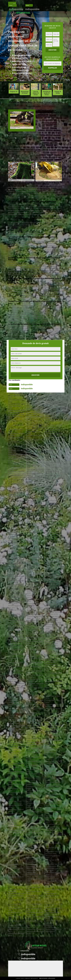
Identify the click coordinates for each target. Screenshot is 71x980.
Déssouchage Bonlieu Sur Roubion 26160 (16, 603)
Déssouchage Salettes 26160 (53, 678)
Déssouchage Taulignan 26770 (53, 733)
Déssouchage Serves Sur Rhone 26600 (54, 706)
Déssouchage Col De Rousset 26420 (52, 926)
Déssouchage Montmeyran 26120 (35, 684)
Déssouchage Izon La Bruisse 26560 (34, 449)
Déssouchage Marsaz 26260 (34, 563)
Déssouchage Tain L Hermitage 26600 (52, 729)
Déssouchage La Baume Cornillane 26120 (16, 519)
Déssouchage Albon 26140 (17, 404)
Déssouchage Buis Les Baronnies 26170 (15, 642)
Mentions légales (47, 978)
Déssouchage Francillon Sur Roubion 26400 (34, 397)
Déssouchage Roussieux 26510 (53, 468)
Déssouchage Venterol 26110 (53, 808)
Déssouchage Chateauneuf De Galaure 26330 (17, 727)
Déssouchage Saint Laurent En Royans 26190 (54, 579)
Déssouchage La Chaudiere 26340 (14, 756)
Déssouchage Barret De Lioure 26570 (16, 493)
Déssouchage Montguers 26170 (35, 663)
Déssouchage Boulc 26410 (17, 614)
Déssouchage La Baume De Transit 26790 (16, 523)
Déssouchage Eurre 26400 (17, 894)
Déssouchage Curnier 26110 (15, 846)
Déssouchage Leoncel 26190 (34, 504)
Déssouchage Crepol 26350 (15, 827)
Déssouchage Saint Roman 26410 (54, 649)
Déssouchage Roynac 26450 (52, 472)
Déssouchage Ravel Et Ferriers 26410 (34, 905)
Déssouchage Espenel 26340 (15, 882)
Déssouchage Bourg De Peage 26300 (16, 621)
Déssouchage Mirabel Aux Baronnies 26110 (35, 584)
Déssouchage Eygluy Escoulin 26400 (15, 905)
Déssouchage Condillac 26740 (16, 806)
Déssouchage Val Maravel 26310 (16, 935)
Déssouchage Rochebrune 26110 (54, 397)
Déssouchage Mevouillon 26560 (35, 579)
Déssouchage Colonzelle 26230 (16, 794)
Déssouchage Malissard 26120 (34, 533)
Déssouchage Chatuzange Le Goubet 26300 (16, 748)
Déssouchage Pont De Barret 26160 (34, 859)
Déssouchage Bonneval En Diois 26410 (17, 607)
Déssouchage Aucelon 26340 (15, 460)
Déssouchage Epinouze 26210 (16, 869)
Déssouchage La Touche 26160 (53, 750)
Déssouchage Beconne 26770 (15, 569)
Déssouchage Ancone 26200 (15, 422)
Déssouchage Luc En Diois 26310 (35, 521)
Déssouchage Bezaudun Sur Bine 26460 (16, 598)
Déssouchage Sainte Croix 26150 (54, 525)
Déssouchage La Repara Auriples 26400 (16, 468)
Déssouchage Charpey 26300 (15, 710)
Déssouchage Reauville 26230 (34, 909)
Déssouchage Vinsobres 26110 (53, 844)
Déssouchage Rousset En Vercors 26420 (54, 930)
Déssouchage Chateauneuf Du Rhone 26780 (17, 735)
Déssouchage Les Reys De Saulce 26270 (54, 905)
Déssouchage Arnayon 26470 (15, 439)
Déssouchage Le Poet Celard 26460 (34, 825)
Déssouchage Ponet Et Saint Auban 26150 (34, 846)
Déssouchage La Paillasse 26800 (54, 882)
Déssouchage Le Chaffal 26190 (16, 655)
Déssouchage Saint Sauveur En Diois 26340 (53, 653)
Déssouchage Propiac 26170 (34, 888)
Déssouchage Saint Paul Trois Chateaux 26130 (53, 636)
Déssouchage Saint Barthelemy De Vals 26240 (54, 506)
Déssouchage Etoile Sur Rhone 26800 (16, 890)
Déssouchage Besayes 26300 (15, 590)
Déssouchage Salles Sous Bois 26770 (54, 682)
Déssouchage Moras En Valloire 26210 (34, 714)
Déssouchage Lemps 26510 (33, 495)
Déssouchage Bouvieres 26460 (16, 634)
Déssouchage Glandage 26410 (34, 418)
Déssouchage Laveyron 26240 (34, 491)
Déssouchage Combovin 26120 (16, 798)
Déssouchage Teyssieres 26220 (53, 741)
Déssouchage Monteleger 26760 (35, 642)
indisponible (27, 384)
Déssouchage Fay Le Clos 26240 (16, 922)
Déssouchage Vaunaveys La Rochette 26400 (54, 800)
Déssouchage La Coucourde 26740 (14, 823)
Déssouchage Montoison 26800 (35, 693)
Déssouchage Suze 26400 (54, 725)
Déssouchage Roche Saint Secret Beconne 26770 (54, 426)
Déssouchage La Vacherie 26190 (54, 886)
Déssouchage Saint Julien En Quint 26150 (54, 567)
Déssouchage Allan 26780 (16, 412)
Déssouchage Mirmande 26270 (34, 596)
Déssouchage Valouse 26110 (53, 792)
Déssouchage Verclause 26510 (53, 817)
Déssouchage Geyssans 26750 (34, 409)
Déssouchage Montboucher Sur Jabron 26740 (35, 621)
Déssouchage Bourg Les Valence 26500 (16, 626)
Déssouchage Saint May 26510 (53, 609)
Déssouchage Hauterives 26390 (35, 441)
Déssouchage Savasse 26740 (53, 697)
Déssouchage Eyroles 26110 (15, 914)
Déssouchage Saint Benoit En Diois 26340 (54, 510)
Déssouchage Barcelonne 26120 (16, 485)
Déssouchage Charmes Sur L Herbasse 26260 (17, 701)
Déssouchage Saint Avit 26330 (53, 498)
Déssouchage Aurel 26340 (16, 465)
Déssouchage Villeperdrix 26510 (54, 840)
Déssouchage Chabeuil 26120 (15, 647)
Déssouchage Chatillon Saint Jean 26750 (15, 743)
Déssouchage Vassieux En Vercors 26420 (54, 796)
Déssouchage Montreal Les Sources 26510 (35, 697)
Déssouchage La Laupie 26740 (34, 479)
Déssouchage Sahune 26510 (53, 476)
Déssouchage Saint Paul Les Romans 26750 (53, 632)
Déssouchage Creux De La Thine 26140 (54, 869)
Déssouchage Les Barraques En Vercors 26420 (52, 896)
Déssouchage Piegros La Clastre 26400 (35, 796)
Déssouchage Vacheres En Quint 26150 (54, 775)
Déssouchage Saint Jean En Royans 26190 (53, 563)
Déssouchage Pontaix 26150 (34, 855)
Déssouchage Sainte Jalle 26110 (54, 558)
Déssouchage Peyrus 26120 (33, 787)
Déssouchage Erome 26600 (15, 874)
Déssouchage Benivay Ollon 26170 (15, 586)
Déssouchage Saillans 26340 (53, 481)
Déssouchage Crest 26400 (16, 831)
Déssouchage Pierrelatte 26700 (34, 800)
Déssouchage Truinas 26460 (52, 764)
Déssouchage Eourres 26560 (15, 397)
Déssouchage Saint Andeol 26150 (54, 489)
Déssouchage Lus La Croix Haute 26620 (35, 525)
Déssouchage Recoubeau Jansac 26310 (35, 914)
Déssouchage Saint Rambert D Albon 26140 (53, 640)
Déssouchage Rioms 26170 (35, 929)
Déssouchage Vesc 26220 (54, 833)
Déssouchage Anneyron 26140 (16, 430)
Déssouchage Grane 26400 (35, 425)
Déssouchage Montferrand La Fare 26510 (35, 655)
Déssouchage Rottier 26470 (52, 455)
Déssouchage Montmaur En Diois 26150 (34, 680)
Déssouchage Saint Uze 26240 (53, 670)
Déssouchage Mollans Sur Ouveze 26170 (35, 609)
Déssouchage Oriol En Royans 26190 (34, 754)
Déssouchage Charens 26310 (15, 697)
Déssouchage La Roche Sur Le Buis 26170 (53, 434)
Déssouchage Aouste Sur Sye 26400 (16, 434)
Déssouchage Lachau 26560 (34, 466)
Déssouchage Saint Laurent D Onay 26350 (53, 575)
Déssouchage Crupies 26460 (15, 842)
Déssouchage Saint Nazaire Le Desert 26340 (53, 621)
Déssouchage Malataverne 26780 (35, 529)
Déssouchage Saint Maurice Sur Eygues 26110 (54, 605)
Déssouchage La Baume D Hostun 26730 (17, 527)
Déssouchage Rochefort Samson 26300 (53, 413)
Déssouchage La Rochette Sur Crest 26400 (54, 443)
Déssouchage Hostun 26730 (34, 445)
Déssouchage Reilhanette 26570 (35, 918)
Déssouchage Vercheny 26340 (53, 813)
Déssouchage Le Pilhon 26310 (34, 808)
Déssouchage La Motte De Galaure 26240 (35, 727)
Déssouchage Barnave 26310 (15, 489)
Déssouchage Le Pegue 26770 (34, 766)
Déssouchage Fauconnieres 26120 (52, 878)
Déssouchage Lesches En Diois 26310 (35, 508)
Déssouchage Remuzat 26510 (34, 922)
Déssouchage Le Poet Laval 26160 (34, 834)
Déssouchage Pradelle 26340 (34, 880)
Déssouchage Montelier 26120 (34, 647)
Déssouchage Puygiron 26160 (34, 893)
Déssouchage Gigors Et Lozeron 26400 (34, 413)
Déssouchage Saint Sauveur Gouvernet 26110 (54, 657)
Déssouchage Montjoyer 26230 (34, 672)
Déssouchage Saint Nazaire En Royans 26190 (54, 617)
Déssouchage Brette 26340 (17, 639)
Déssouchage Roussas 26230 (53, 460)
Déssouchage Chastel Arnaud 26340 (15, 714)
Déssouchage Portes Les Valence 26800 (35, 871)
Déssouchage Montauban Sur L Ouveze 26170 (35, 613)
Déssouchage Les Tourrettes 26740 (51, 754)
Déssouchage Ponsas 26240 (34, 850)
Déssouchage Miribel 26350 (33, 592)
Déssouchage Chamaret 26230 (16, 672)
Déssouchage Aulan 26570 (17, 463)
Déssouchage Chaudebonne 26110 (15, 752)
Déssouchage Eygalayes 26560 (16, 897)
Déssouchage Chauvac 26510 (15, 760)
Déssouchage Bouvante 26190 (16, 630)
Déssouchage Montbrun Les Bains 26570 (34, 630)
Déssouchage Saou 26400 (54, 686)
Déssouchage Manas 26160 (33, 537)
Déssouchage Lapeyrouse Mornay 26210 (35, 470)
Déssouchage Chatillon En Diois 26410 (16, 739)
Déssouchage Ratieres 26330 (34, 901)
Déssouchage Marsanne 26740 (34, 558)
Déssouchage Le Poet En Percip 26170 (35, 829)
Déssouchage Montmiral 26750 (34, 689)
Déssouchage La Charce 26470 (16, 693)
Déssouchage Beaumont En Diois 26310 (16, 535)
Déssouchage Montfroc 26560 (34, 659)
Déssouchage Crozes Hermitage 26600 (15, 838)
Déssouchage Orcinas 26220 (34, 750)
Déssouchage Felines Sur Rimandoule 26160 (16, 926)
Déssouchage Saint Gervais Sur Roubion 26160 (52, 553)
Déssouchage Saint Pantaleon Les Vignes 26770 (52, 627)
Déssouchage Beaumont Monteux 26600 (16, 544)
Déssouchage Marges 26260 (34, 550)
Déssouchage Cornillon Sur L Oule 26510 (17, 819)
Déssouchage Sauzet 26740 (52, 693)
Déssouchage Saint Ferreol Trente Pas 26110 (54, 548)
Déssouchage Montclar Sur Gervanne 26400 (35, 638)
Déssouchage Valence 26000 (53, 787)
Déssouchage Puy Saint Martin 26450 (34, 897)
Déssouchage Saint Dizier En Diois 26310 (54, 529)
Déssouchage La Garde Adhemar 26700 (34, 401)
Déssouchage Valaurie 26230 (53, 779)
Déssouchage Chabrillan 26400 (16, 651)
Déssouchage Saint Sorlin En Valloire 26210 (54, 661)
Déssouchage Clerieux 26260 (15, 781)
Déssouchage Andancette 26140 (16, 426)
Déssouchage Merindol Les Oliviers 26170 (35, 575)
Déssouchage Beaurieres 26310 (16, 552)
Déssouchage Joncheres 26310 (35, 458)
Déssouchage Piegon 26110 (33, 792)
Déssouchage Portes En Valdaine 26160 (34, 867)
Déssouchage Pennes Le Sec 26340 (35, 775)
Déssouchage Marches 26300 (34, 546)
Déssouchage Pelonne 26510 (34, 771)
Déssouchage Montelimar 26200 (35, 651)
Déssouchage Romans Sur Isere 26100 (54, 447)
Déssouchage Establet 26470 (15, 886)
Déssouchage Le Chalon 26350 (16, 663)
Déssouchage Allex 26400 (16, 415)
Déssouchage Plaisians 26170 (34, 817)
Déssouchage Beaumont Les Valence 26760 (16, 540)
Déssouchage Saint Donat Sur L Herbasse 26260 (54, 533)
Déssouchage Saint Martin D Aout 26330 (54, 592)
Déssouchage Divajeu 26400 (15, 857)
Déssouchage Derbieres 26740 (53, 874)
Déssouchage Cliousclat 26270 (16, 785)
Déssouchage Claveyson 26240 (16, 773)
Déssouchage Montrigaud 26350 (35, 701)
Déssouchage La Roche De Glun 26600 (54, 405)
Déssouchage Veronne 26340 (53, 825)
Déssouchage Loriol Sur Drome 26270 (34, 516)
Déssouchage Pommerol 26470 (34, 842)
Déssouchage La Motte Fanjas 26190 (34, 731)
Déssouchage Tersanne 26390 (53, 737)
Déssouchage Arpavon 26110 (15, 443)
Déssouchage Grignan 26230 (34, 432)
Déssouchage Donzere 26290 (15, 861)
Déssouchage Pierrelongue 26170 (35, 804)
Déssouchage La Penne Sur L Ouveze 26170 (34, 779)
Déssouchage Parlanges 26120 (53, 914)
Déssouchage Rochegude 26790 (54, 422)
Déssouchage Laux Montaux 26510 (33, 483)
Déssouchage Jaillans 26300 (52, 861)
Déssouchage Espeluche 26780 (16, 878)
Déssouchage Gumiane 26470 (34, 437)
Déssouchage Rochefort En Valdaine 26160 (54, 409)
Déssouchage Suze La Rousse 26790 (53, 722)
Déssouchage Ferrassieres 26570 (17, 930)
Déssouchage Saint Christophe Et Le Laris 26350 (53, 520)
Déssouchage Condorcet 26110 (16, 811)
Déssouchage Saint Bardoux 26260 (52, 502)
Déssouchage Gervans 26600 (53, 857)
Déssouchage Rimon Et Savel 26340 (34, 926)
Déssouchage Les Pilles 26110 (34, 813)
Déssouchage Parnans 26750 (34, 762)
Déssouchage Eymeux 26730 (15, 909)
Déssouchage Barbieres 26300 (16, 481)
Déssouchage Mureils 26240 (34, 739)
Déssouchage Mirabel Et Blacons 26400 (34, 588)
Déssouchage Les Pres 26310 (34, 884)
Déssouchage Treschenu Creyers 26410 (53, 758)
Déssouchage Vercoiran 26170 (53, 821)
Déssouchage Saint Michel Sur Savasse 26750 (54, 613)
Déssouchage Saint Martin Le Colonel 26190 (54, 600)
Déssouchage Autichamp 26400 (16, 472)
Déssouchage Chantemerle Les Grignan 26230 (17, 684)
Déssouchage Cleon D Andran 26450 (15, 777)
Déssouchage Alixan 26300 (17, 410)
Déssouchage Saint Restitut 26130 (52, 645)
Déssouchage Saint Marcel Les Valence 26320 (54, 588)
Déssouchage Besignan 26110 (16, 594)
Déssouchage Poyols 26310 (33, 876)
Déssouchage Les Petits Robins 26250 (53, 901)
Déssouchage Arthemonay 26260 (16, 447)
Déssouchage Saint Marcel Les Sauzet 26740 (54, 584)
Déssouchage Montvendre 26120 (35, 710)
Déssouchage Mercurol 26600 (34, 571)
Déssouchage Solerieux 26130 (53, 710)
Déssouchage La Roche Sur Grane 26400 (53, 430)
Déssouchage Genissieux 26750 (35, 405)
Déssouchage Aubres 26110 (15, 455)
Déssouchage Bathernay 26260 (16, 502)
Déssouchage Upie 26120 (54, 772)
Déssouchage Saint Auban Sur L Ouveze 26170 (54, 493)
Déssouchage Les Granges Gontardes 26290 (35, 428)
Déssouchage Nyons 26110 (35, 742)
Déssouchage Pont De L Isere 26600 (34, 863)
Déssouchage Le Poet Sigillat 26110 (34, 838)
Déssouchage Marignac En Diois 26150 (35, 554)
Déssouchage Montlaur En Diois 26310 (35, 676)
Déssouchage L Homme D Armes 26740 (54, 909)
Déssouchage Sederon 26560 (53, 701)
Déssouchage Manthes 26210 (34, 542)
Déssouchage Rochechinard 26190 (52, 401)
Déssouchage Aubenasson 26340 (17, 451)
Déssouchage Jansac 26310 (34, 453)
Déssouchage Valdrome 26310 (53, 783)
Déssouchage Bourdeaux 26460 (16, 617)
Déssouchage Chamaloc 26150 (16, 668)
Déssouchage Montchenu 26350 (35, 634)
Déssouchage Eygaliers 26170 (16, 901)
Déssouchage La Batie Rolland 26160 (15, 514)
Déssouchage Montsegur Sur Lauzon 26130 (35, 706)
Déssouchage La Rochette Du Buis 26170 (54, 439)
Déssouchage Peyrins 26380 (34, 783)
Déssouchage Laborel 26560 (34, 462)
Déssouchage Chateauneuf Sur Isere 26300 (17, 731)
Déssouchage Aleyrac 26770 (15, 407)
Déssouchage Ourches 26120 (34, 758)
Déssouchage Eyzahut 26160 (15, 918)
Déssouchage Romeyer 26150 (53, 451)
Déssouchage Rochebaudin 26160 (35, 932)
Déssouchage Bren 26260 (16, 637)
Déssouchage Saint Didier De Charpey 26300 (54, 922)
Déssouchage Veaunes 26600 (53, 804)
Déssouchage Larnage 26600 (34, 474)
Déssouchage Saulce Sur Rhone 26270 (54, 689)
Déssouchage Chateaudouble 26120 (15, 718)
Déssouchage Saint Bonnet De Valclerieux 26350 (54, 514)
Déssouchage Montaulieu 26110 (35, 617)
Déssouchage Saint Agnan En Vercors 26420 (54, 485)
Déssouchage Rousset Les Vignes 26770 (54, 464)
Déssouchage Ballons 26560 (15, 476)
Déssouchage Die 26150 (16, 849)
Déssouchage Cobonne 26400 (15, 790)
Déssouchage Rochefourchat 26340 (52, 418)
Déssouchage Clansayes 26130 (16, 769)
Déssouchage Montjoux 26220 (34, 668)
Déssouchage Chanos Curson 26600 (15, 676)
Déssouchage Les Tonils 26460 (53, 745)
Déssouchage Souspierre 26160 (53, 714)
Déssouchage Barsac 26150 (15, 498)
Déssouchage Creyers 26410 (15, 834)
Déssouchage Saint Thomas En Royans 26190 (54, 666)
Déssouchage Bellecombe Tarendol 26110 (16, 577)
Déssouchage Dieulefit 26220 (15, 853)
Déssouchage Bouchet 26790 (15, 611)
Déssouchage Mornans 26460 (34, 718)
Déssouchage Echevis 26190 (15, 865)
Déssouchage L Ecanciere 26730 (54, 890)
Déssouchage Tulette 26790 (52, 769)
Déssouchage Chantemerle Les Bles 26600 (17, 680)
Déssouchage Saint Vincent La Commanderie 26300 (54, 865)
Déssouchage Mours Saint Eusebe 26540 (35, 735)
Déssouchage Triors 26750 (54, 761)
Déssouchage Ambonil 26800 (15, 418)
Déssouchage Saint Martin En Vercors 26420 (54, 596)
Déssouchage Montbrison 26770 (35, 626)
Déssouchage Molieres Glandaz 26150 (34, 605)
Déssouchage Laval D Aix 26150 (35, 487)
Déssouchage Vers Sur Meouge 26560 (53, 829)
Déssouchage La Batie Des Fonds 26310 (17, 510)
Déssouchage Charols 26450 (15, 706)
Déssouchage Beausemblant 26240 (15, 556)
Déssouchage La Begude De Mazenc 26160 (16, 573)
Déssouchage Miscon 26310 (34, 600)
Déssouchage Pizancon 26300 (53, 918)
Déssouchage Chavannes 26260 (16, 764)
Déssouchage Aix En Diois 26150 (16, 401)
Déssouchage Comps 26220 (15, 802)
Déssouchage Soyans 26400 (52, 718)
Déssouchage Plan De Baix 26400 (35, 821)
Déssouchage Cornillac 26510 (15, 815)
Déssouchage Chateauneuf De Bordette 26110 (17, 722)
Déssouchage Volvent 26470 (52, 848)
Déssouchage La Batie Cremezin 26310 (15, 506)
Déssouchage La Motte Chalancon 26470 (34, 722)
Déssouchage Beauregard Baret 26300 (16, 548)
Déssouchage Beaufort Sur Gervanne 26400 (17, 531)
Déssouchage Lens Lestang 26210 (33, 500)
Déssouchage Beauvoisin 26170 (16, 565)
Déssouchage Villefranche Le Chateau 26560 (54, 836)
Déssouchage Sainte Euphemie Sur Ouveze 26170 (53, 543)
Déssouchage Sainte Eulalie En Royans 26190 (53, 537)
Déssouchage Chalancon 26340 (16, 659)
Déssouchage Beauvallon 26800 (16, 561)
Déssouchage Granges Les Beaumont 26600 (54, 853)
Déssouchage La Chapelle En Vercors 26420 (16, 689)
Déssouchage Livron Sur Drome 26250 (34, 512)
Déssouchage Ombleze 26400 (34, 745)
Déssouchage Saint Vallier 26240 (54, 674)
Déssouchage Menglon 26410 (34, 567)
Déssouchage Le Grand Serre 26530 (34, 422)
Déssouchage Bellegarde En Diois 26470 (16, 582)
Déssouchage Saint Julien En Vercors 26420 (54, 571)
